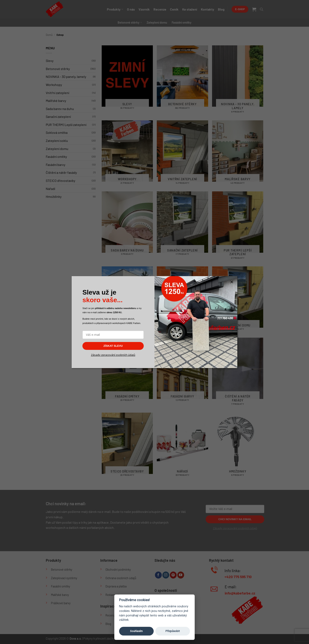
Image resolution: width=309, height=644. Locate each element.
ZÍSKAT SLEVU (113, 346)
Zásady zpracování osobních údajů (113, 355)
